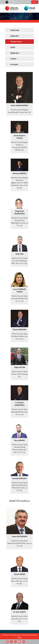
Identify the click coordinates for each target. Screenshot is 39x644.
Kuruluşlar (14, 64)
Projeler (13, 59)
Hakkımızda (15, 30)
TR (7, 2)
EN (10, 2)
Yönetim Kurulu (16, 42)
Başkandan (15, 36)
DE (13, 2)
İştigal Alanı (15, 53)
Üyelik (13, 47)
